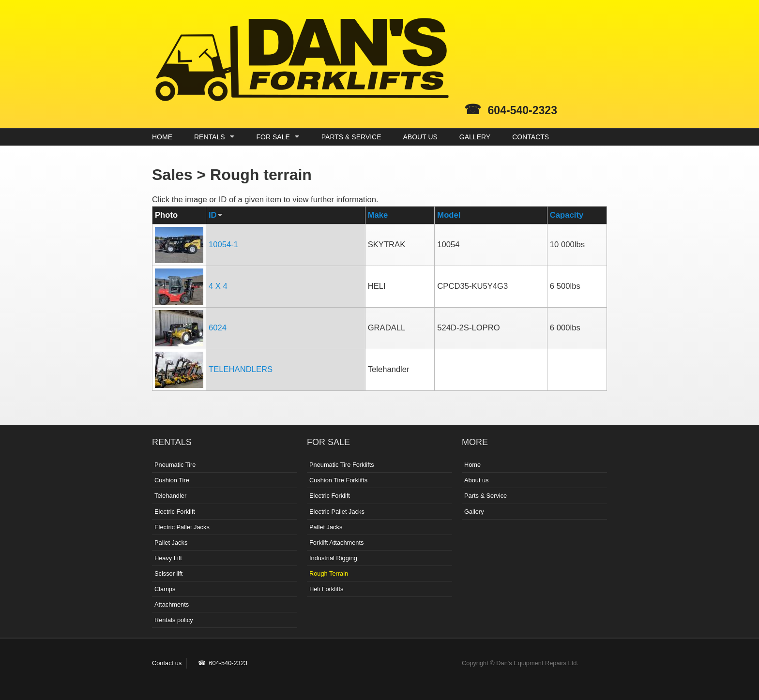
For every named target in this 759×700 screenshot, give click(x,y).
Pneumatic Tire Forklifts (342, 465)
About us (477, 480)
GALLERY (475, 137)
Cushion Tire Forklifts (338, 480)
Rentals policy (174, 620)
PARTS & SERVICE (351, 137)
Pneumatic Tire (175, 465)
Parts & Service (486, 496)
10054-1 (223, 245)
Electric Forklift (175, 512)
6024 (218, 328)
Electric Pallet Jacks (182, 527)
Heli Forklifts (326, 589)
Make (378, 215)
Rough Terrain (329, 573)
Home (472, 465)
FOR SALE (276, 137)
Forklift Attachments (336, 543)
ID (216, 215)
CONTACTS (531, 137)
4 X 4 (218, 286)
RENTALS (212, 137)
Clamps (165, 589)
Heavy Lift (168, 558)
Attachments (172, 604)
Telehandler (170, 496)
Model (449, 215)
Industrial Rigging (333, 558)
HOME (162, 137)
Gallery (474, 512)
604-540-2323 (523, 110)
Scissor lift (168, 573)
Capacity (567, 215)
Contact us (167, 663)
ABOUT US (420, 137)
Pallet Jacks (171, 543)
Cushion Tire (172, 480)
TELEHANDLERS (241, 369)
